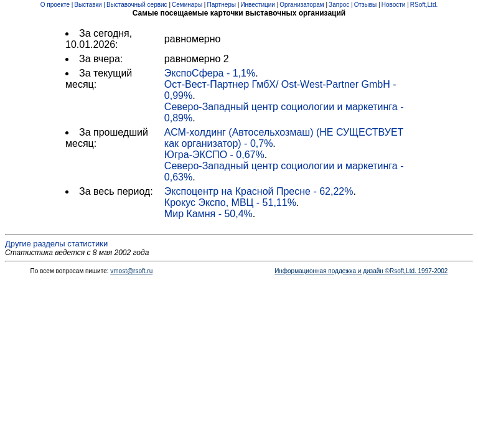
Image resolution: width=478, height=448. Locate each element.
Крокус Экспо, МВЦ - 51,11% (230, 203)
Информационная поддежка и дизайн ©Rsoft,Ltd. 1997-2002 (361, 271)
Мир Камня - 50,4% (209, 214)
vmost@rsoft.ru (131, 271)
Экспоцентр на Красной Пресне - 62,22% (259, 191)
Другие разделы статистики (56, 244)
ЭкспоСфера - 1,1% (210, 73)
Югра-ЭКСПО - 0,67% (214, 155)
